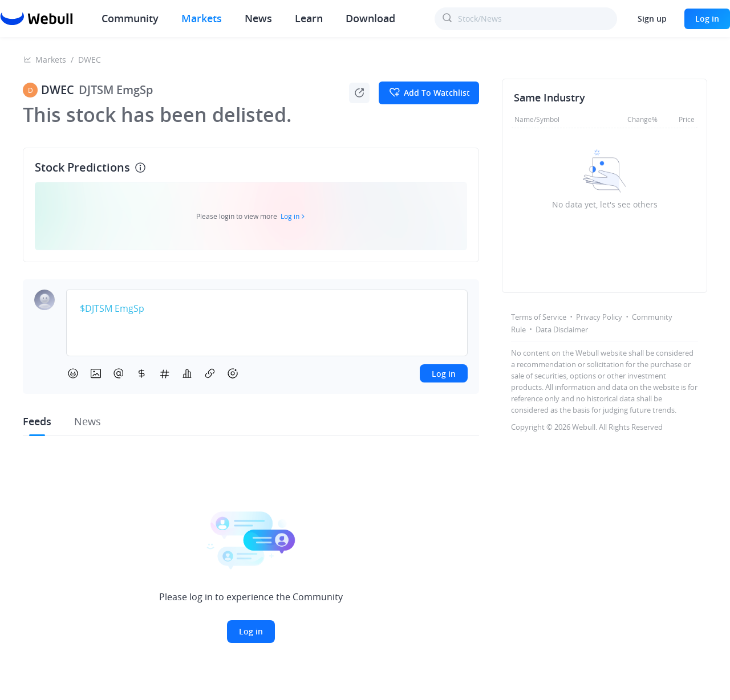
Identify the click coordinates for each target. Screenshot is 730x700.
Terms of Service (539, 317)
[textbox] (267, 309)
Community (130, 18)
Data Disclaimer (562, 329)
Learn (309, 18)
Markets (202, 18)
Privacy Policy (599, 317)
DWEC (90, 60)
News (258, 18)
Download (370, 18)
